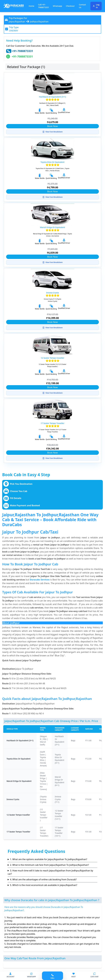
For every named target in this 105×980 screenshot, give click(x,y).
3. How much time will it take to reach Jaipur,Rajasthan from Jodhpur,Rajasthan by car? (50, 872)
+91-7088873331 (22, 51)
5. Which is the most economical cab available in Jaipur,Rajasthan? (44, 885)
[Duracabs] (14, 6)
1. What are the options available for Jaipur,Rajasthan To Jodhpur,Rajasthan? (49, 859)
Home (31, 6)
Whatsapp (58, 6)
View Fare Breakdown (52, 132)
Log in (96, 6)
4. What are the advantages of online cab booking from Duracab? (43, 879)
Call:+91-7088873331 (43, 6)
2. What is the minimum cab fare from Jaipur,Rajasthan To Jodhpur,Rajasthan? (49, 865)
